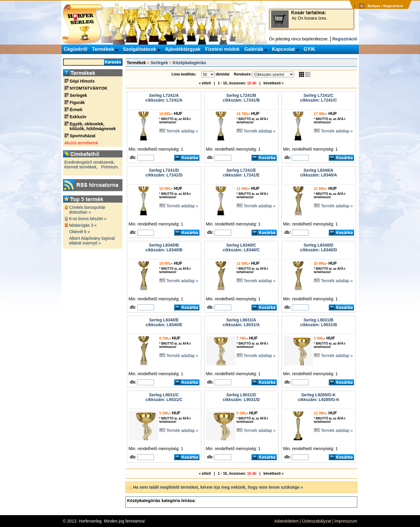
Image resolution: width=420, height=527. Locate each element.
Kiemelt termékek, (81, 167)
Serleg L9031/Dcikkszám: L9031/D (241, 397)
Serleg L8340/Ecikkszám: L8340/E (164, 322)
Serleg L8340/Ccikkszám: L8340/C (241, 247)
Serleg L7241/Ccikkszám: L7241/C (318, 98)
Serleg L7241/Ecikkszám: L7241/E (241, 173)
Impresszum (346, 521)
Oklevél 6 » (80, 232)
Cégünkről (76, 49)
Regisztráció (345, 39)
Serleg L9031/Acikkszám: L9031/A (241, 322)
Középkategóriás (189, 63)
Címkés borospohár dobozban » (87, 210)
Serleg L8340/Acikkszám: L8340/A (318, 173)
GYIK (310, 49)
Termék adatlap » (182, 131)
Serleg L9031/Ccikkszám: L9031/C (164, 397)
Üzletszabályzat (317, 521)
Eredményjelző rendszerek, (90, 162)
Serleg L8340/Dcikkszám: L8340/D (318, 247)
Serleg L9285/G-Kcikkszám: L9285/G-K (318, 397)
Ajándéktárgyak (183, 49)
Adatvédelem (287, 521)
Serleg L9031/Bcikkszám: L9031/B (318, 322)
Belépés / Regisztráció (385, 6)
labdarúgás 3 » (83, 225)
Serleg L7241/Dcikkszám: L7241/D (164, 173)
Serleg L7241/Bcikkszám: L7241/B (241, 98)
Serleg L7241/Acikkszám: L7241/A (164, 98)
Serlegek (159, 63)
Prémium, (110, 167)
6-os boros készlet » (88, 219)
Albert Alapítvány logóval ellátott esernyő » (92, 241)
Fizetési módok (222, 49)
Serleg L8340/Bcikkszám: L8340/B (164, 247)
